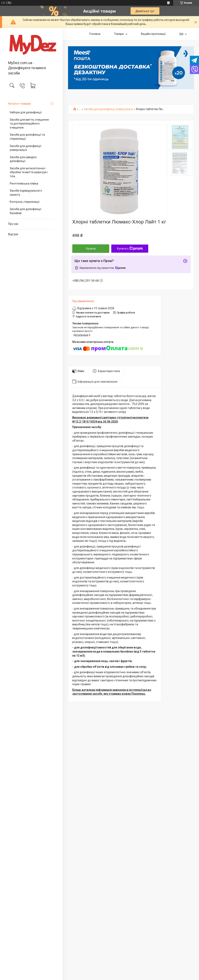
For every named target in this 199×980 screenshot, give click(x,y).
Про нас (13, 224)
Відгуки (13, 234)
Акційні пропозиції (153, 34)
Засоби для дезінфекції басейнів (25, 211)
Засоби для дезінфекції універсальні (25, 148)
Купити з (130, 249)
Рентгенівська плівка (24, 184)
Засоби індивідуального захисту (26, 193)
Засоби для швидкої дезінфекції (23, 159)
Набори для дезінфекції (26, 112)
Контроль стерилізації (25, 202)
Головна (95, 34)
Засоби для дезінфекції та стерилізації (27, 137)
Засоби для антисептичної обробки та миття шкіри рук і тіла (29, 172)
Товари (119, 34)
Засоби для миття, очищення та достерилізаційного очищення (29, 124)
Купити (91, 249)
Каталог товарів (19, 104)
